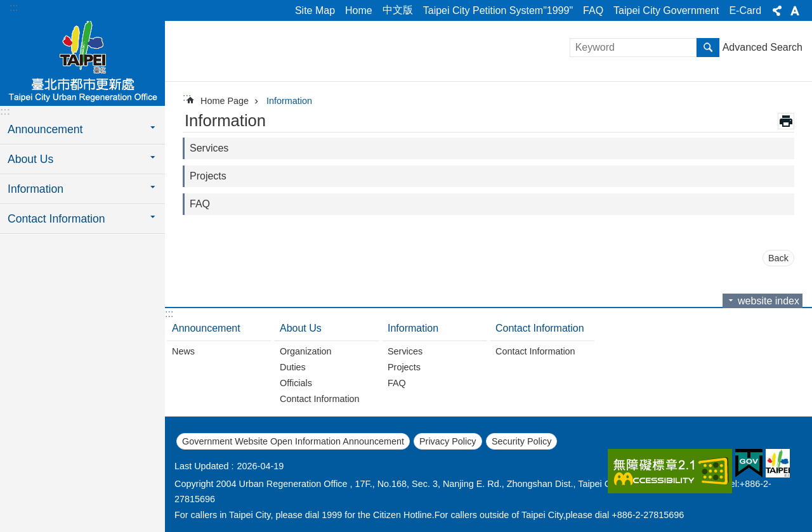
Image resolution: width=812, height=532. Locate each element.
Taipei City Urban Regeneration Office (82, 62)
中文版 (398, 10)
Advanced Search (763, 47)
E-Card (745, 10)
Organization (306, 351)
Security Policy (521, 441)
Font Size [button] (795, 11)
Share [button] (777, 11)
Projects (208, 176)
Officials (296, 383)
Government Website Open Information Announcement (293, 441)
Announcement (206, 328)
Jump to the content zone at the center (7, 7)
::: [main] (187, 97)
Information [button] (36, 189)
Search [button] (708, 48)
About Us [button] (30, 159)
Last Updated (202, 466)
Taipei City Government (666, 10)
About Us (301, 328)
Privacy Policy (448, 441)
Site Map (315, 10)
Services (209, 148)
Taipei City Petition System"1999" (498, 10)
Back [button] (778, 258)
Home (359, 10)
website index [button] (769, 301)
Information (289, 101)
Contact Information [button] (56, 219)
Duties (293, 367)
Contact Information (320, 399)
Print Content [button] (786, 121)
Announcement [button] (45, 129)
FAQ (593, 10)
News (183, 351)
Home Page (225, 101)
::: (14, 7)
